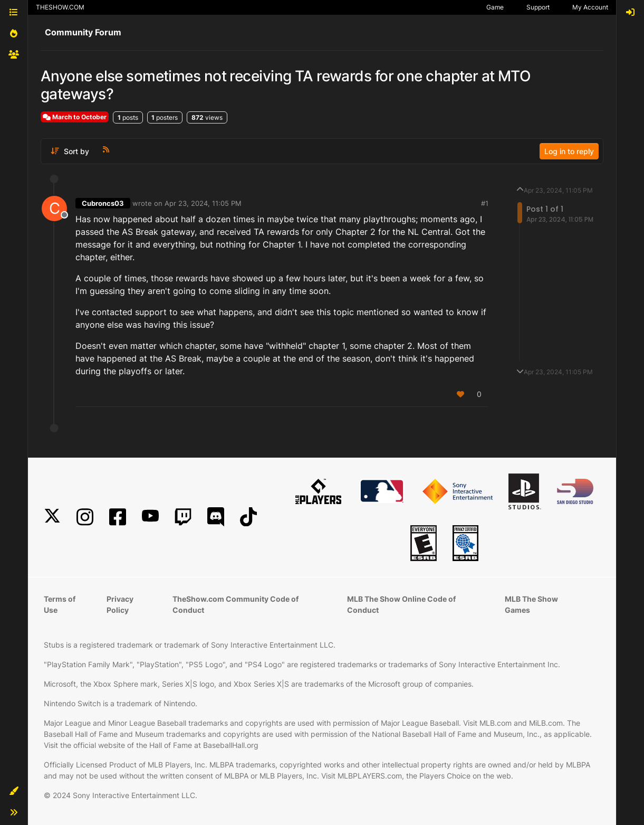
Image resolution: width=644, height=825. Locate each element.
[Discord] (216, 517)
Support (538, 7)
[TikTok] (248, 517)
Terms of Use (60, 604)
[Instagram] (85, 517)
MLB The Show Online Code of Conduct (401, 604)
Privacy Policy (120, 604)
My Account (590, 7)
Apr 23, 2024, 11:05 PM (203, 203)
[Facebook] (118, 517)
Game (495, 7)
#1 (485, 203)
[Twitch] (183, 517)
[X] (52, 517)
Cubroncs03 (103, 203)
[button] (14, 791)
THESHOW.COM (60, 7)
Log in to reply (569, 151)
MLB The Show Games (531, 604)
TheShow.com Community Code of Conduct (236, 604)
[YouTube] (150, 517)
